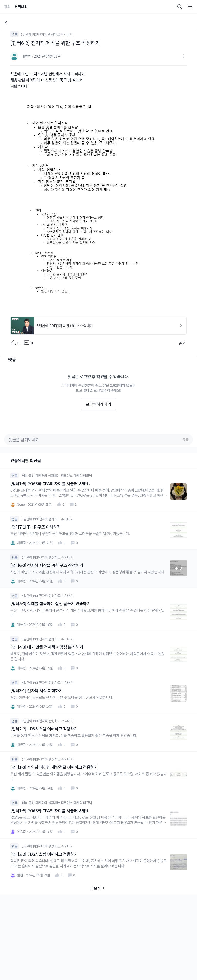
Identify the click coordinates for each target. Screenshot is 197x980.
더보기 (98, 888)
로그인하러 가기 (98, 404)
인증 (14, 34)
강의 (7, 7)
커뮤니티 (21, 7)
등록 (185, 440)
